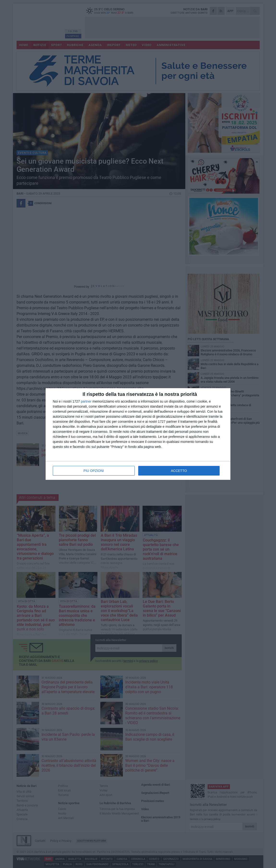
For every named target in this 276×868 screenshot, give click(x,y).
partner (86, 401)
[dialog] (138, 434)
